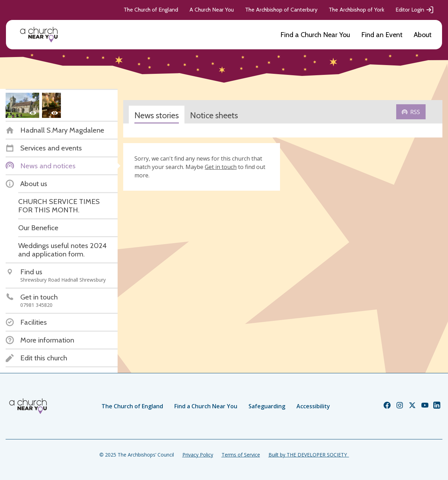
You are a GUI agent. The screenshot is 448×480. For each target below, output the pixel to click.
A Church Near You (212, 10)
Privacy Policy (198, 455)
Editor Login (415, 10)
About (423, 35)
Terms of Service (241, 455)
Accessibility (313, 406)
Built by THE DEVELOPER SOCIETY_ (309, 455)
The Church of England (151, 10)
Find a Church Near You (315, 35)
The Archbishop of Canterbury (281, 10)
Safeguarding (267, 406)
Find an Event (382, 35)
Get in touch (221, 167)
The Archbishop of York (356, 10)
